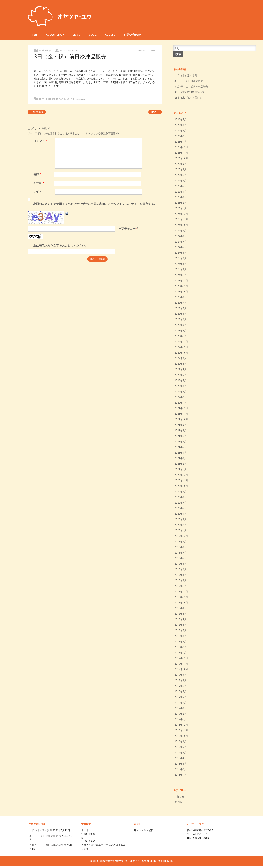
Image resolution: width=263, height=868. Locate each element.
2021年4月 (181, 453)
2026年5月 (181, 120)
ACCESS (110, 35)
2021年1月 (181, 469)
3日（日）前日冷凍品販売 (189, 81)
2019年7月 (181, 553)
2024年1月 (181, 275)
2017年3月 (181, 708)
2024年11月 (181, 219)
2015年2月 (181, 769)
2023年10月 (181, 292)
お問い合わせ (132, 35)
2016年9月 (181, 742)
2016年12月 (181, 725)
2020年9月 (181, 492)
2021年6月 (181, 442)
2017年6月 (181, 692)
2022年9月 (181, 358)
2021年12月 (181, 408)
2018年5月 (181, 630)
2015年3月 (181, 764)
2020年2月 (181, 525)
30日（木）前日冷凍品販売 (189, 92)
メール (39, 183)
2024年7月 (181, 242)
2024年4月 (181, 258)
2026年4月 (181, 125)
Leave (147, 50)
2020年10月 (181, 486)
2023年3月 (181, 325)
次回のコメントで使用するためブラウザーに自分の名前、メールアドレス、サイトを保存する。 (95, 204)
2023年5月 (181, 314)
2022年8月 (181, 364)
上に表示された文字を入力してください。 (60, 246)
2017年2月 (181, 714)
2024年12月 (181, 214)
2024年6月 (181, 247)
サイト (37, 191)
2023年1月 (181, 336)
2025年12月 (181, 147)
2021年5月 (181, 447)
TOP (35, 35)
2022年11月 (181, 347)
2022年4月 (181, 386)
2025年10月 (181, 158)
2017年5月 (181, 697)
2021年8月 (181, 431)
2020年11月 (181, 480)
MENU (76, 35)
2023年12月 (181, 281)
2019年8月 (181, 547)
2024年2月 (181, 269)
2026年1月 (181, 142)
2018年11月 (181, 597)
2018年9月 (181, 608)
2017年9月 (181, 675)
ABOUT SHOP (55, 35)
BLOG (93, 35)
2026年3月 (181, 131)
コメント (41, 141)
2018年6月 (181, 625)
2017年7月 (181, 686)
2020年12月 (181, 475)
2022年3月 (181, 392)
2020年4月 (181, 514)
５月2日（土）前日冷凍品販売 (191, 87)
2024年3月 (181, 264)
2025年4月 (181, 192)
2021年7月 (181, 436)
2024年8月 (181, 236)
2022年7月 (181, 369)
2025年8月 (181, 169)
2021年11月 (181, 414)
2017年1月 (181, 719)
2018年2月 (181, 647)
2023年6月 (181, 308)
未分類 (55, 99)
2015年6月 (181, 747)
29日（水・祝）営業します (189, 98)
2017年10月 (181, 669)
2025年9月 (181, 164)
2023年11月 (181, 286)
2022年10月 (181, 353)
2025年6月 (181, 181)
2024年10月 (181, 225)
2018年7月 (181, 619)
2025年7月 (181, 175)
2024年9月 (181, 231)
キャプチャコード (127, 229)
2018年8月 (181, 614)
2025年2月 (181, 203)
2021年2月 (181, 464)
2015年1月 (181, 775)
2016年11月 (181, 730)
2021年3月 (181, 458)
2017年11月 (181, 664)
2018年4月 (181, 636)
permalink (80, 99)
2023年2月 (181, 331)
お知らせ (179, 797)
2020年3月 (181, 519)
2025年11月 (181, 153)
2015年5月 (181, 753)
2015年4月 (181, 758)
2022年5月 (181, 381)
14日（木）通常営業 (186, 75)
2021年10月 (181, 419)
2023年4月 (181, 319)
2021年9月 (181, 425)
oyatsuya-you (70, 50)
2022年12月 (181, 342)
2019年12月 (181, 536)
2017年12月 (181, 658)
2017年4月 (181, 703)
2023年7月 (181, 303)
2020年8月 (181, 497)
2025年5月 (181, 186)
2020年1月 (181, 530)
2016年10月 (181, 736)
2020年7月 (181, 503)
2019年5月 (181, 564)
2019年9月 (181, 542)
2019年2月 (181, 580)
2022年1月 (181, 403)
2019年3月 (181, 575)
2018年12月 (181, 592)
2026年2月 (181, 136)
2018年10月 (181, 603)
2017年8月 (181, 680)
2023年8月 (181, 297)
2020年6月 (181, 508)
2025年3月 (181, 197)
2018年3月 (181, 642)
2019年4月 (181, 569)
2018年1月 (181, 653)
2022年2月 (181, 397)
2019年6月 (181, 558)
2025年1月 (181, 208)
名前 (38, 174)
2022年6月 (181, 375)
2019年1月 (181, 586)
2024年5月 (181, 253)
